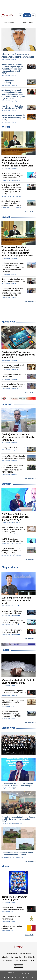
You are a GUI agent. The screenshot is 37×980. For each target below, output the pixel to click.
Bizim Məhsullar (16, 957)
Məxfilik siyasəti (21, 960)
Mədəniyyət (8, 728)
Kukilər (32, 960)
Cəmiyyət (7, 404)
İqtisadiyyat (8, 322)
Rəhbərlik (5, 957)
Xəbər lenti (28, 23)
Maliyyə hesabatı (26, 954)
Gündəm (6, 484)
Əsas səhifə (9, 23)
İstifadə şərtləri (8, 960)
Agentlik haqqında (11, 954)
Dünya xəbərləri (10, 567)
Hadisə (5, 650)
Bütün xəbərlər (29, 212)
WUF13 (6, 127)
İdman (5, 866)
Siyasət (6, 217)
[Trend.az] (7, 15)
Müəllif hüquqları (30, 957)
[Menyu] (33, 15)
